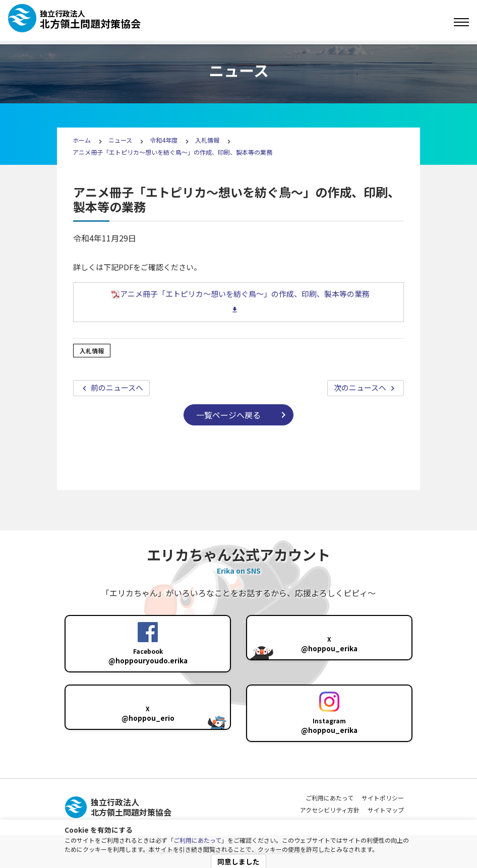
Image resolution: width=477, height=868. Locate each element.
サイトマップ (386, 810)
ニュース (121, 140)
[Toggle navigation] (461, 22)
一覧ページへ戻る (228, 415)
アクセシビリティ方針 (330, 810)
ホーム (82, 140)
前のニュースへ (116, 387)
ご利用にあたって (197, 840)
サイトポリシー (383, 798)
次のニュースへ (361, 387)
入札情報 (207, 140)
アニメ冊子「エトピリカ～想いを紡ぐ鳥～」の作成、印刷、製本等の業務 (172, 152)
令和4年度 (164, 140)
